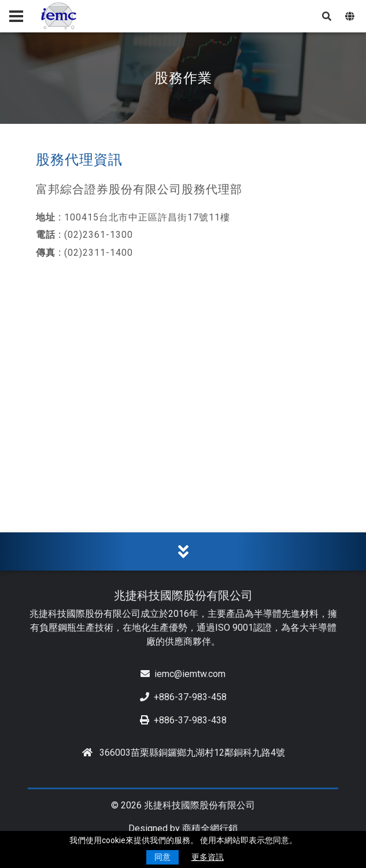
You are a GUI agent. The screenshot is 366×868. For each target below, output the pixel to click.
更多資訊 (208, 857)
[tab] (183, 552)
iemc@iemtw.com (183, 674)
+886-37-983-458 (183, 697)
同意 (162, 857)
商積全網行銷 (210, 828)
